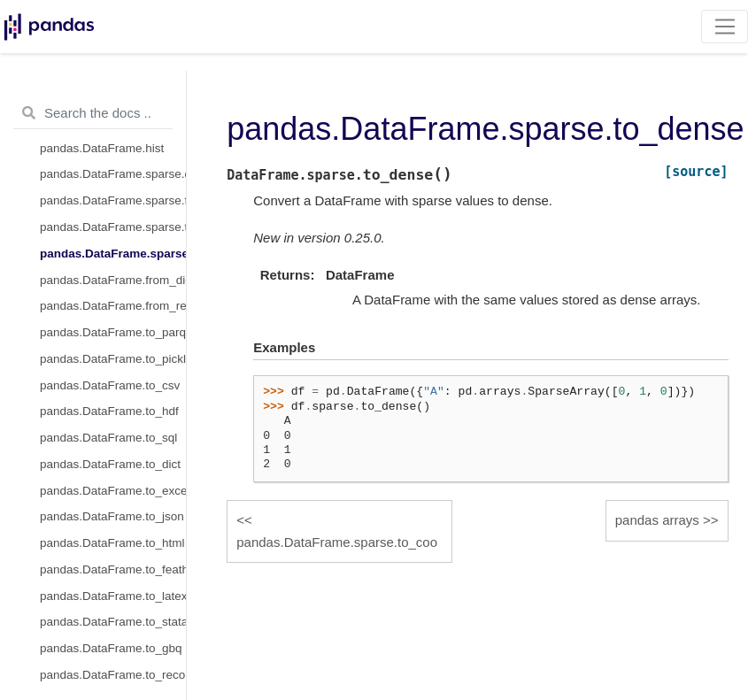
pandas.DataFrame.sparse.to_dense (113, 254)
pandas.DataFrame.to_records (113, 675)
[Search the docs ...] (93, 113)
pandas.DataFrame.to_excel (113, 491)
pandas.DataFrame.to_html (112, 543)
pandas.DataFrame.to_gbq (111, 648)
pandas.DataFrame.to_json (112, 516)
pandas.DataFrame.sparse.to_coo (113, 227)
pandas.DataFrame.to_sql (108, 438)
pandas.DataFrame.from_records (113, 306)
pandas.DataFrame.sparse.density (113, 174)
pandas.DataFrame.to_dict (110, 464)
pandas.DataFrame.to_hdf (109, 411)
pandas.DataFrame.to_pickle (113, 359)
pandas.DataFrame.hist (102, 148)
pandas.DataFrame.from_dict (113, 280)
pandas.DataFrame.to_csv (110, 385)
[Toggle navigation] (725, 27)
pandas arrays (657, 520)
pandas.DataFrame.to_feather (113, 569)
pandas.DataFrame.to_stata (113, 622)
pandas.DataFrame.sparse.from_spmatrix (113, 200)
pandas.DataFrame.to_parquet (113, 332)
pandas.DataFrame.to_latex (113, 596)
